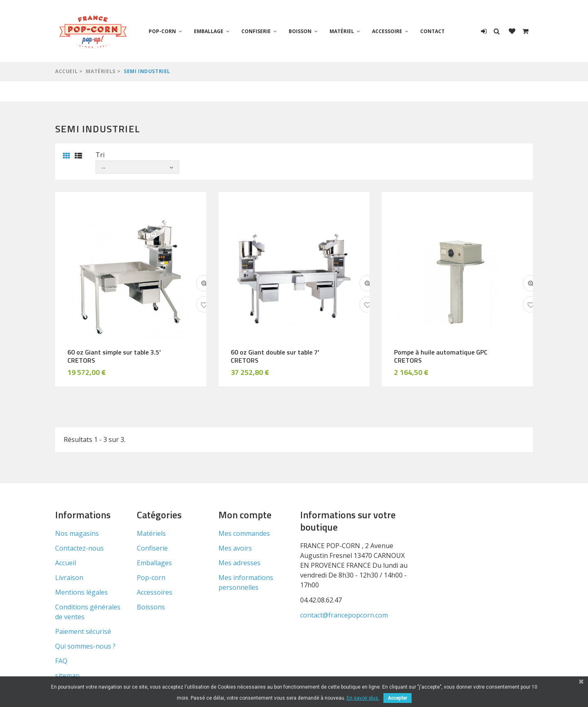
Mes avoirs (235, 548)
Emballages (154, 563)
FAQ (61, 661)
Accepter (398, 698)
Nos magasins (77, 533)
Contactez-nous (79, 548)
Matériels (100, 71)
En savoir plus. (363, 698)
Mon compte (245, 515)
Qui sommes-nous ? (85, 646)
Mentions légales (81, 592)
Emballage (209, 31)
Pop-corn (162, 31)
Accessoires (155, 592)
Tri (100, 155)
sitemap (67, 676)
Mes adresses (239, 563)
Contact (432, 31)
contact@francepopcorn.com (344, 615)
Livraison (69, 578)
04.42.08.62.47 (321, 600)
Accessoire (387, 31)
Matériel (342, 31)
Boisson (300, 31)
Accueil (66, 71)
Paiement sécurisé (83, 631)
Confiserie (256, 31)
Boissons (151, 607)
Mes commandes (244, 533)
